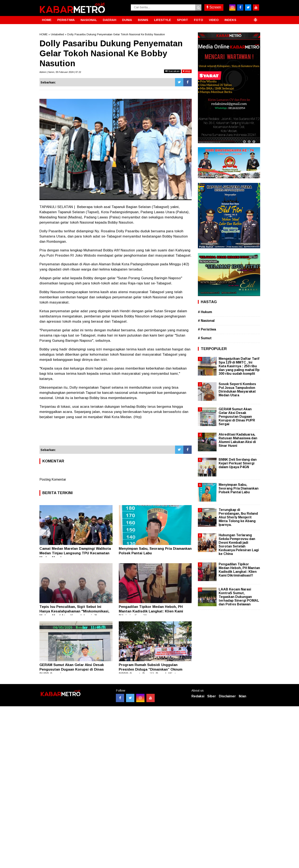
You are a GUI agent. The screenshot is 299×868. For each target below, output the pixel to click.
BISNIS (143, 20)
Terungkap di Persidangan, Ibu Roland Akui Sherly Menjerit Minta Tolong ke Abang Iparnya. (238, 517)
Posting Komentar (53, 479)
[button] (255, 18)
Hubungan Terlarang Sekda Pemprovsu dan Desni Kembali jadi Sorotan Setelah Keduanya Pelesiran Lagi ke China (239, 545)
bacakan (172, 71)
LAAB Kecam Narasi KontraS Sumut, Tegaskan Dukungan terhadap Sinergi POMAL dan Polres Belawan (239, 597)
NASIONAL (89, 20)
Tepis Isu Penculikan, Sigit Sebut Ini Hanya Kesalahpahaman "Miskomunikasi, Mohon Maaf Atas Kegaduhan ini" (74, 611)
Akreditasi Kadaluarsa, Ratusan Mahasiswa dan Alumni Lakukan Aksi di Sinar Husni (238, 440)
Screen (214, 7)
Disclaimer (227, 696)
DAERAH (110, 20)
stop (187, 71)
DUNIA (127, 20)
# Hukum (205, 312)
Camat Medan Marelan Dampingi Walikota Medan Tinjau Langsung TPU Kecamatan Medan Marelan (75, 553)
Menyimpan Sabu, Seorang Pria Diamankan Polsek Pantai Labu (239, 488)
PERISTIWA (66, 20)
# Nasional (206, 321)
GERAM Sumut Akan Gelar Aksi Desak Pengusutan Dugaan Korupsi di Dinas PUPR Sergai (72, 669)
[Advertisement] (116, 434)
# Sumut (205, 338)
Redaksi (198, 696)
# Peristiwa (207, 329)
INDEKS (230, 20)
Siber (212, 696)
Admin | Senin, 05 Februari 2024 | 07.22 (60, 72)
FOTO (199, 20)
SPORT (183, 20)
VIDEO (214, 20)
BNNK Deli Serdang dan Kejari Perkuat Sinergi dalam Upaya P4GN (238, 463)
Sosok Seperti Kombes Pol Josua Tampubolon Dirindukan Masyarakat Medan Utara (237, 390)
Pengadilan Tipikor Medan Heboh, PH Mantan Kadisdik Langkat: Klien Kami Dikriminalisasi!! (151, 611)
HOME (47, 20)
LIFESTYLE (163, 20)
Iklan (243, 696)
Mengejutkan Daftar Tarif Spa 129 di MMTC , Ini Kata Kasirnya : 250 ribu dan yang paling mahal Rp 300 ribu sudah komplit (239, 366)
